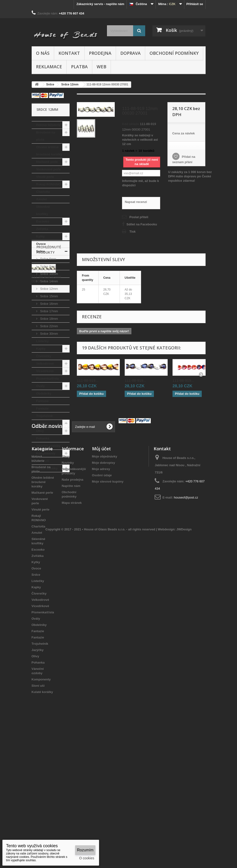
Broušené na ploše (46, 136)
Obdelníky (44, 393)
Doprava (130, 53)
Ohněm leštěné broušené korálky (49, 151)
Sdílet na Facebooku (142, 224)
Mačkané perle (47, 162)
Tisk (132, 232)
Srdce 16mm (49, 304)
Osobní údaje (102, 612)
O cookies (87, 858)
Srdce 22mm (49, 326)
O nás (43, 53)
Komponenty (46, 453)
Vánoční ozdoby (48, 446)
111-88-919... (88, 380)
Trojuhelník (45, 416)
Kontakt (69, 53)
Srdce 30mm (49, 334)
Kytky (40, 236)
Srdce (41, 251)
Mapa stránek (72, 639)
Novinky (68, 599)
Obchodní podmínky (174, 53)
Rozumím (85, 850)
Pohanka (43, 438)
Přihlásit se (195, 4)
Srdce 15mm (49, 296)
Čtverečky (44, 356)
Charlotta (43, 192)
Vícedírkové (45, 371)
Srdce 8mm (48, 266)
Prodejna (100, 53)
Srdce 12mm (49, 289)
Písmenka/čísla (47, 378)
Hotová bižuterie (48, 125)
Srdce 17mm (49, 311)
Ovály (40, 386)
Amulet (42, 199)
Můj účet (101, 585)
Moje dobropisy (104, 599)
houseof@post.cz (186, 634)
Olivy (40, 431)
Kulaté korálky (47, 468)
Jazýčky (42, 423)
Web (101, 67)
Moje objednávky (105, 593)
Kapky (41, 349)
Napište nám (71, 622)
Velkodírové (45, 364)
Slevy (66, 593)
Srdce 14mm (49, 281)
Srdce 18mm (49, 319)
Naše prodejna (73, 616)
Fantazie (43, 401)
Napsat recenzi (136, 202)
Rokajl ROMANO (49, 184)
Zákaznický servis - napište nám (100, 4)
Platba (79, 67)
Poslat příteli (139, 217)
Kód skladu (130, 124)
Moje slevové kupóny (108, 618)
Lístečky (43, 341)
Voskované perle (49, 169)
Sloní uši (43, 461)
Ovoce (41, 244)
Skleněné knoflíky (43, 210)
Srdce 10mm (49, 274)
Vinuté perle (45, 177)
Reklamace (49, 67)
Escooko (43, 221)
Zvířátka (42, 229)
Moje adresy (101, 606)
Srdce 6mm (48, 259)
